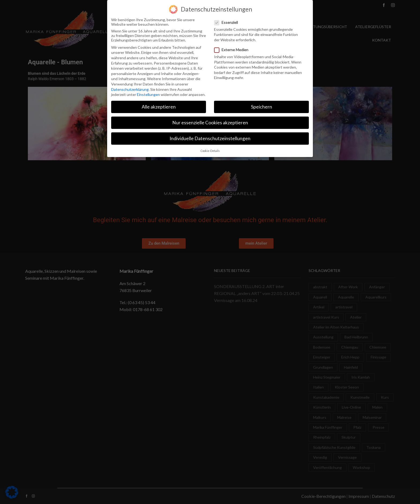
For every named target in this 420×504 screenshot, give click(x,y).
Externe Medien (233, 49)
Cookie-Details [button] (210, 150)
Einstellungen (148, 94)
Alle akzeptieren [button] (159, 106)
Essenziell (228, 21)
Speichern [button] (262, 106)
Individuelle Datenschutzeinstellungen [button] (210, 138)
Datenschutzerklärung (130, 88)
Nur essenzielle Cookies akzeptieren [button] (210, 122)
